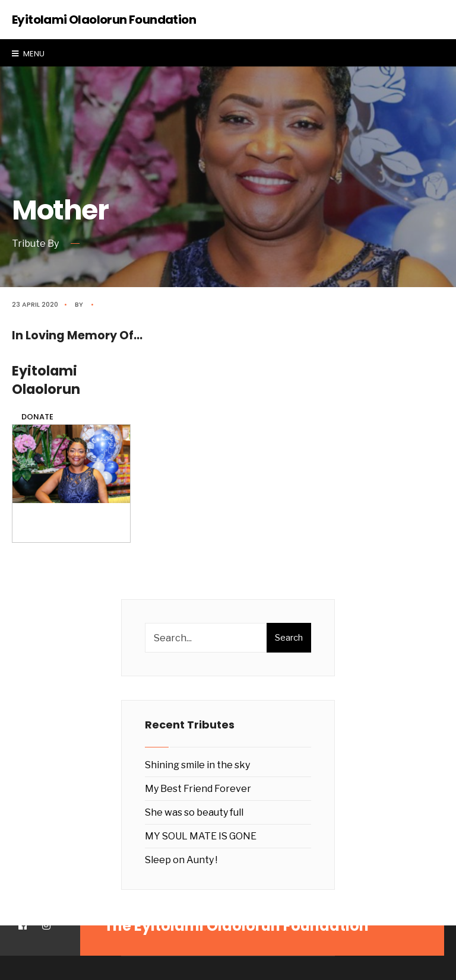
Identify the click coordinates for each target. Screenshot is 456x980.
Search (289, 638)
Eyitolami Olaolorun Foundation (104, 20)
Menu (28, 54)
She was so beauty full (194, 812)
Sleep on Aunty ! (181, 860)
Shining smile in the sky (197, 765)
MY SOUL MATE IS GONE (201, 836)
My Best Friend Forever (198, 789)
